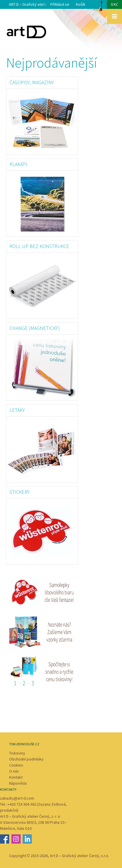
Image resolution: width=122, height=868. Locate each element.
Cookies (16, 765)
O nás (14, 771)
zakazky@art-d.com (17, 798)
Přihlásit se (60, 4)
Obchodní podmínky (26, 759)
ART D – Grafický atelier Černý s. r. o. (40, 4)
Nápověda (18, 783)
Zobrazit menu (115, 16)
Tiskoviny (17, 753)
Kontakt (16, 777)
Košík (99, 6)
